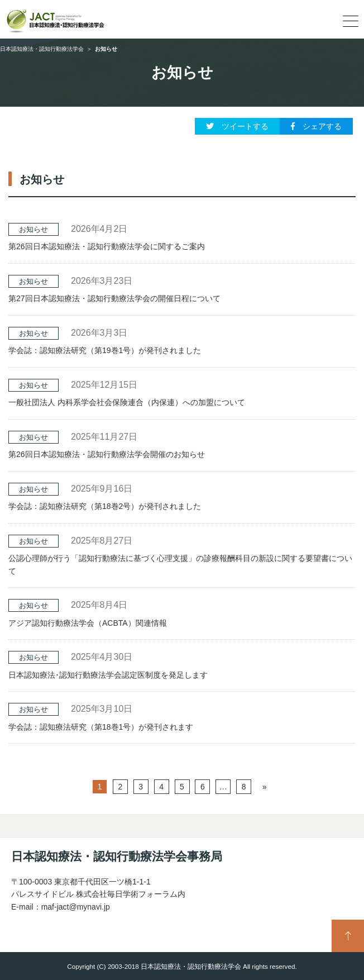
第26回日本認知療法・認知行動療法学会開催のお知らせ (107, 454)
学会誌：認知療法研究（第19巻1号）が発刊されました (105, 350)
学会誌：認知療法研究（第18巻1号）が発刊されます (101, 727)
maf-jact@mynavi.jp (76, 907)
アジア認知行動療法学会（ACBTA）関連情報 (88, 623)
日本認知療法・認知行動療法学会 (42, 49)
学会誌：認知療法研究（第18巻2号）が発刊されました (105, 506)
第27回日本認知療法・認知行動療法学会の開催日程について (114, 298)
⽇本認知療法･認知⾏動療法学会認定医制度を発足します (108, 675)
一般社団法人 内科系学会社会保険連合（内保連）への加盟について (127, 402)
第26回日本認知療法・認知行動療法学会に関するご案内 (107, 246)
